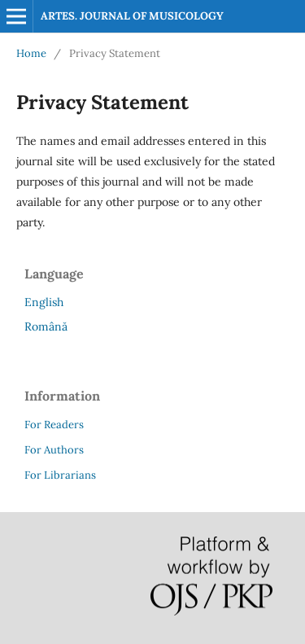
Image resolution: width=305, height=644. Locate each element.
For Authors (54, 450)
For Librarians (60, 475)
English (44, 302)
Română (46, 326)
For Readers (54, 425)
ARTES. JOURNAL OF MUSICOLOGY (132, 16)
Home (31, 53)
